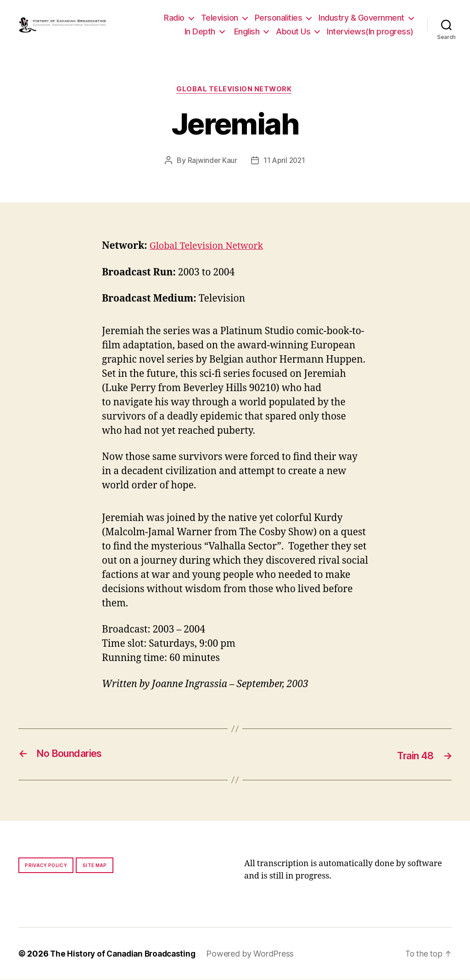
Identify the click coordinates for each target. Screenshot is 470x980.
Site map (95, 866)
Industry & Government (361, 18)
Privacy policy (46, 866)
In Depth (200, 31)
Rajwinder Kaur (211, 162)
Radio (174, 18)
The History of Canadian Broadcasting (126, 954)
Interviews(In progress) (370, 31)
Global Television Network (235, 90)
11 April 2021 (285, 162)
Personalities (279, 18)
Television (220, 18)
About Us (293, 31)
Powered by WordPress (257, 954)
